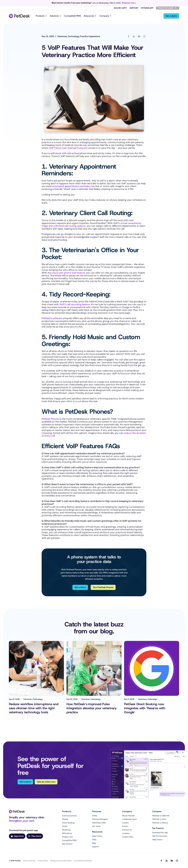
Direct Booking (68, 823)
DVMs (95, 816)
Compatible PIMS (72, 16)
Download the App (160, 832)
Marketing (66, 830)
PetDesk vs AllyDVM (161, 816)
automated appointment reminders (71, 186)
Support (134, 8)
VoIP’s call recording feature (75, 304)
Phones (65, 819)
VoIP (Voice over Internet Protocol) (68, 148)
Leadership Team (129, 819)
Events (125, 826)
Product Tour (67, 837)
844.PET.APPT (120, 8)
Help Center (97, 836)
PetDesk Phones (50, 419)
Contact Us (127, 830)
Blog (94, 843)
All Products (67, 833)
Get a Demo (67, 844)
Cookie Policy (128, 837)
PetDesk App (147, 8)
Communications (69, 816)
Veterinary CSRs (99, 823)
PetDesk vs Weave (160, 823)
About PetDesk (128, 816)
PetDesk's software (52, 318)
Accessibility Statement (83, 861)
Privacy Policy (43, 861)
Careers (125, 823)
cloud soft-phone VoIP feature (68, 273)
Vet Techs (96, 826)
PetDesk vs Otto (159, 819)
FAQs (94, 840)
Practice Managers (100, 819)
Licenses (126, 833)
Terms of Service (29, 861)
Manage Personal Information (61, 861)
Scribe (65, 826)
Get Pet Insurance (160, 836)
